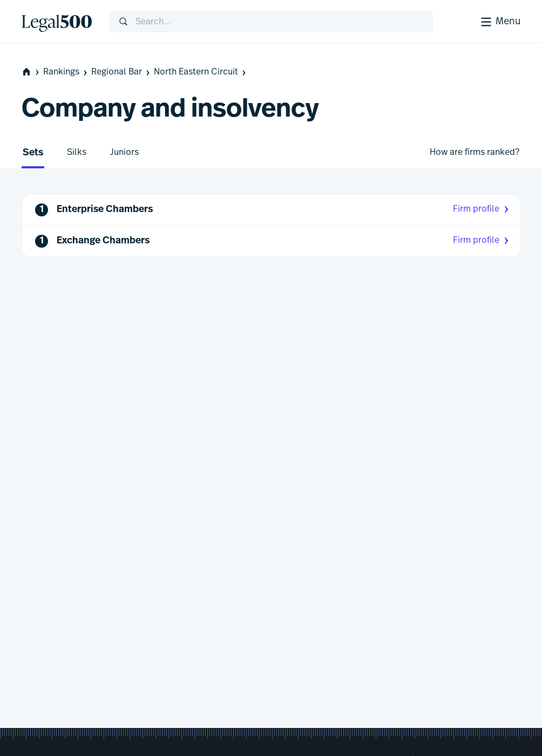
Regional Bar (121, 72)
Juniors (124, 152)
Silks (77, 152)
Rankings (66, 72)
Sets (33, 153)
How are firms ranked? (475, 152)
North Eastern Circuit (201, 72)
